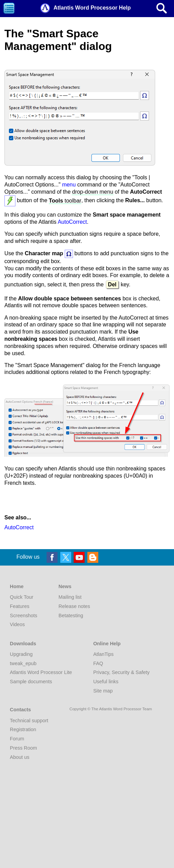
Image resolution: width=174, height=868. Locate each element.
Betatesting (71, 616)
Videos (17, 624)
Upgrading (21, 654)
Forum (17, 739)
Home (17, 586)
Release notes (74, 606)
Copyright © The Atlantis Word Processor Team (111, 709)
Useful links (106, 682)
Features (20, 606)
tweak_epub (23, 663)
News (65, 586)
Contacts (21, 710)
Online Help (107, 644)
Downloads (23, 644)
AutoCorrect (72, 222)
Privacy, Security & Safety (121, 672)
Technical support (29, 721)
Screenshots (24, 616)
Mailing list (70, 597)
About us (20, 757)
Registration (23, 729)
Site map (103, 691)
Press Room (23, 748)
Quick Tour (22, 597)
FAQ (98, 663)
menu (69, 185)
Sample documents (31, 682)
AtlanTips (103, 654)
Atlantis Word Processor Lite (41, 672)
